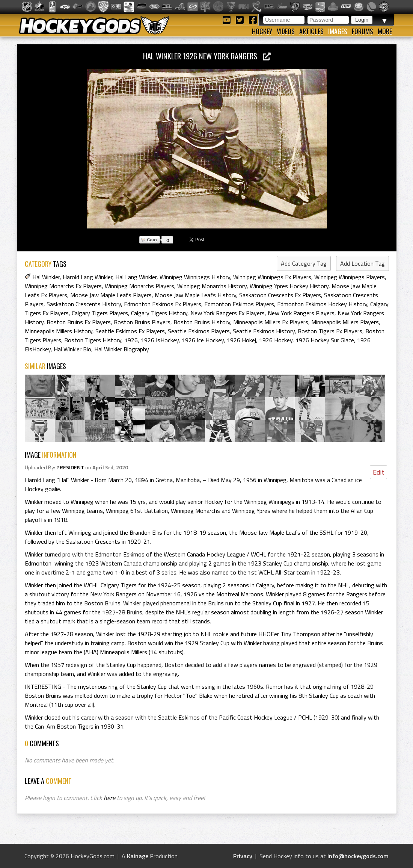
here (109, 798)
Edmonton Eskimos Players (239, 304)
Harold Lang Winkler (87, 277)
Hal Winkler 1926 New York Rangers (207, 56)
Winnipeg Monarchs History (212, 286)
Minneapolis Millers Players (345, 322)
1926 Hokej (241, 340)
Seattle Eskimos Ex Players (130, 331)
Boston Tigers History (93, 340)
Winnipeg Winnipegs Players (350, 277)
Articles (311, 31)
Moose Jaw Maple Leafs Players (111, 295)
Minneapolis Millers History (59, 331)
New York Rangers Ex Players (228, 313)
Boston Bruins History (202, 322)
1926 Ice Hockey (203, 340)
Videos (286, 31)
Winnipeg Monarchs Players (139, 286)
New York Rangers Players (301, 313)
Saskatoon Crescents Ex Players (280, 295)
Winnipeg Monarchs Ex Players (63, 286)
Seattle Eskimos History (264, 331)
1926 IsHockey (160, 340)
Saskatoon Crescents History (84, 304)
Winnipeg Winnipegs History (195, 277)
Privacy (243, 856)
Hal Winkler (46, 277)
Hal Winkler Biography (122, 349)
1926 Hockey (276, 340)
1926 (131, 340)
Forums (363, 31)
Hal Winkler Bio (72, 349)
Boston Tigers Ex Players (330, 331)
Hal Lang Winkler (136, 277)
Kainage (138, 856)
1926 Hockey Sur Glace (325, 340)
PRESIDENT (70, 467)
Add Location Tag (363, 263)
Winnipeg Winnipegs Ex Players (272, 277)
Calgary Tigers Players (100, 313)
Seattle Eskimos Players (199, 331)
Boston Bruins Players (142, 322)
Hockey (262, 31)
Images (338, 31)
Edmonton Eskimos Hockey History (322, 304)
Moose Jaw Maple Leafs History (195, 295)
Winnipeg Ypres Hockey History (289, 286)
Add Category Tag (304, 263)
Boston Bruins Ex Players (79, 322)
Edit (378, 472)
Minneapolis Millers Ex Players (271, 322)
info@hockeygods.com (358, 856)
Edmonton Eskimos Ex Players (163, 304)
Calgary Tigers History (159, 313)
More (385, 31)
